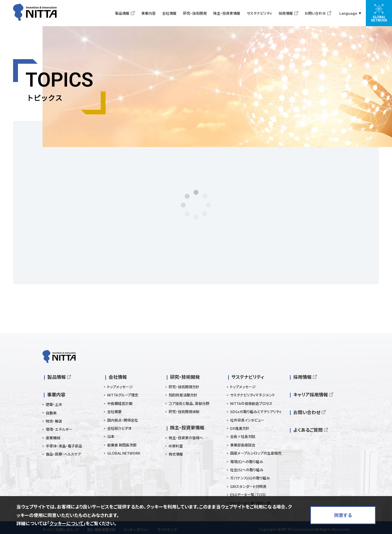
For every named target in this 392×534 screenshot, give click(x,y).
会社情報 (169, 13)
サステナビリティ (259, 13)
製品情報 (122, 13)
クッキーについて (66, 523)
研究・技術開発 (195, 13)
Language (348, 13)
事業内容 (148, 13)
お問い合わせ (315, 13)
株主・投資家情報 (227, 13)
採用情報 (286, 13)
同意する (343, 515)
